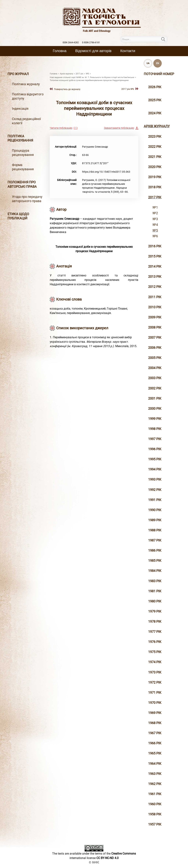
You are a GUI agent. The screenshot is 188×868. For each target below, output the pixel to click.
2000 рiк (155, 409)
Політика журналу (26, 84)
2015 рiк (155, 256)
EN (158, 63)
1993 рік (155, 479)
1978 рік (155, 622)
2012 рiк (155, 287)
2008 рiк (155, 327)
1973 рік (155, 672)
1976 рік (155, 642)
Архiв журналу (157, 126)
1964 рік (155, 764)
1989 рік (155, 520)
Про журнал (18, 74)
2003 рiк (155, 378)
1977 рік (155, 632)
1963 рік (155, 774)
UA (148, 63)
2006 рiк (155, 348)
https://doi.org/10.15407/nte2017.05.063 (106, 172)
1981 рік (155, 591)
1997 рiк (155, 439)
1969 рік (155, 713)
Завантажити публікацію (119, 128)
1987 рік (155, 540)
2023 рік (155, 137)
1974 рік (155, 662)
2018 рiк (155, 187)
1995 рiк (155, 459)
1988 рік (155, 530)
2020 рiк (155, 167)
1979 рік (155, 611)
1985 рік (155, 561)
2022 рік (155, 147)
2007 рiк (155, 338)
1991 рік (155, 500)
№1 (155, 207)
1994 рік (155, 469)
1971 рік (155, 693)
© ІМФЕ (94, 862)
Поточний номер (159, 74)
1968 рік (155, 723)
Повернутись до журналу (67, 89)
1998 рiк (155, 429)
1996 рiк (155, 449)
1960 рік (155, 804)
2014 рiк (155, 267)
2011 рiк (155, 297)
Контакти (128, 51)
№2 (155, 213)
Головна (60, 51)
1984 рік (155, 571)
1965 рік (155, 753)
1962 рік (155, 784)
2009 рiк (155, 317)
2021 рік (155, 157)
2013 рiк (155, 277)
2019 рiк (155, 177)
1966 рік (155, 743)
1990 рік (155, 510)
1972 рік (155, 682)
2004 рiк (155, 368)
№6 (155, 236)
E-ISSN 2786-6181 (91, 43)
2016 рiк (155, 246)
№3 (155, 219)
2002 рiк (155, 388)
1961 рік (155, 794)
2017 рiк (155, 197)
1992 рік (155, 490)
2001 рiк (155, 398)
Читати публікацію (61, 128)
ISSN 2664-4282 (71, 43)
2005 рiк (155, 358)
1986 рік (155, 551)
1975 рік (155, 652)
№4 (155, 225)
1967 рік (155, 733)
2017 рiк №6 (128, 89)
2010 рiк (155, 307)
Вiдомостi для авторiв (93, 51)
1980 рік (155, 601)
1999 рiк (155, 419)
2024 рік (155, 113)
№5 (155, 230)
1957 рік (155, 824)
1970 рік (155, 703)
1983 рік (155, 581)
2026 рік (155, 87)
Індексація (20, 109)
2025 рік (155, 100)
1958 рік (155, 814)
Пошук (165, 39)
